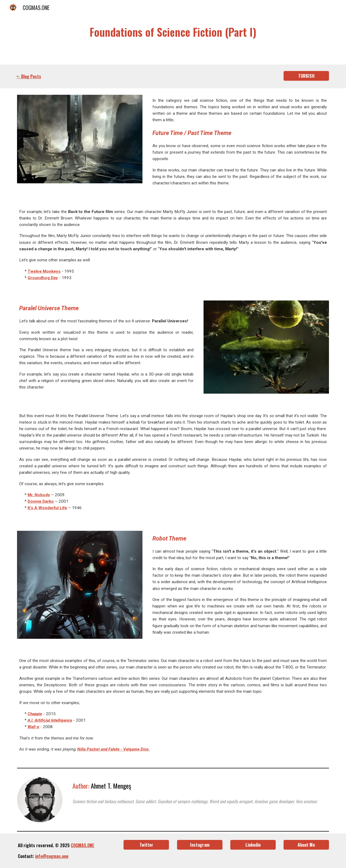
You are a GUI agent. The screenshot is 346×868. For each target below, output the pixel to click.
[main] (173, 32)
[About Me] (306, 845)
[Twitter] (146, 845)
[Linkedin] (253, 845)
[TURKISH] (306, 76)
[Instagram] (200, 845)
